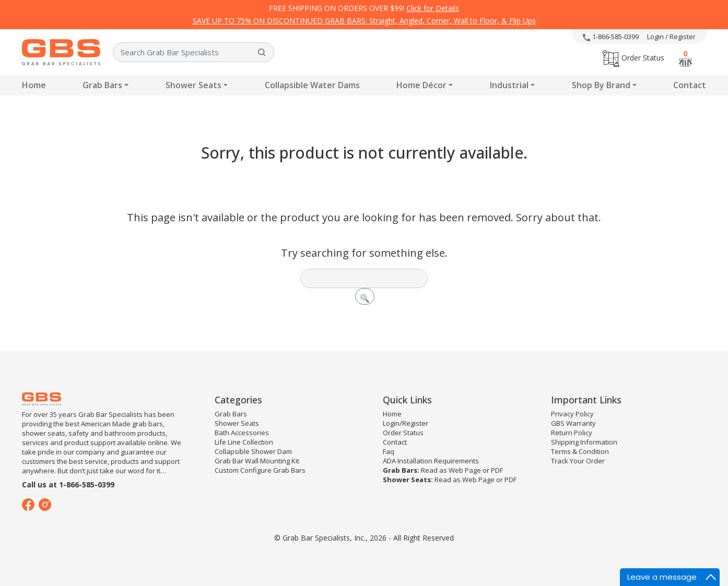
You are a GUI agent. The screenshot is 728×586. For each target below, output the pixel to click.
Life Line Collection (244, 442)
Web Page (465, 470)
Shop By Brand (601, 85)
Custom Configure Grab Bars (260, 470)
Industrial (509, 85)
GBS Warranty (573, 423)
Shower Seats (193, 85)
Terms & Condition (580, 451)
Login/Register (406, 423)
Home (34, 85)
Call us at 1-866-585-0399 (68, 485)
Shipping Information (584, 442)
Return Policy (572, 433)
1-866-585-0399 (611, 37)
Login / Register (671, 37)
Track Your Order (578, 461)
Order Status (633, 58)
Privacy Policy (572, 414)
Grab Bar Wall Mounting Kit (257, 461)
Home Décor (421, 85)
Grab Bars (102, 85)
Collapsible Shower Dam (253, 451)
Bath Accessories (242, 433)
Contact (690, 85)
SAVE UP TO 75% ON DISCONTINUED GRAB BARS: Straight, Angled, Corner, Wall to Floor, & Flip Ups (364, 21)
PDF (497, 470)
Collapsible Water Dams (312, 85)
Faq (389, 451)
